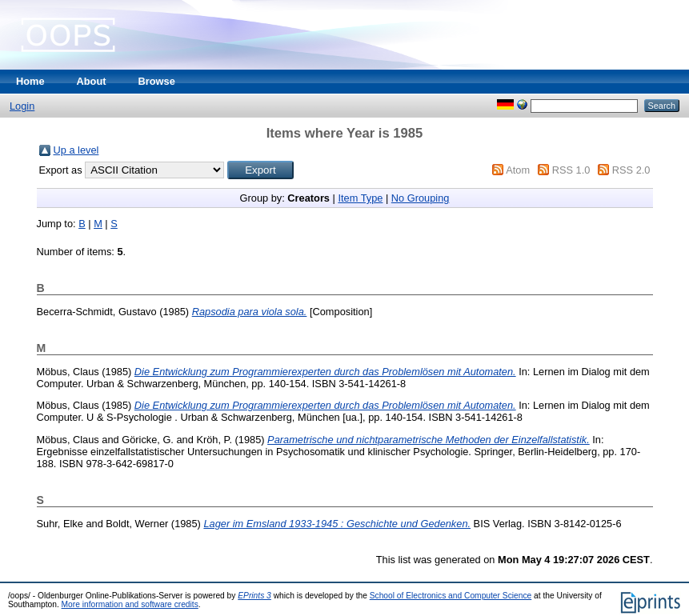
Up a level (76, 150)
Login (22, 106)
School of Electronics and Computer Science (451, 596)
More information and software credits (130, 604)
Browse (157, 81)
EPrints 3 (254, 596)
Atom (518, 170)
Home (30, 81)
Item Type (360, 198)
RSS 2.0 (631, 170)
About (92, 81)
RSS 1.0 (571, 170)
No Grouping (421, 198)
